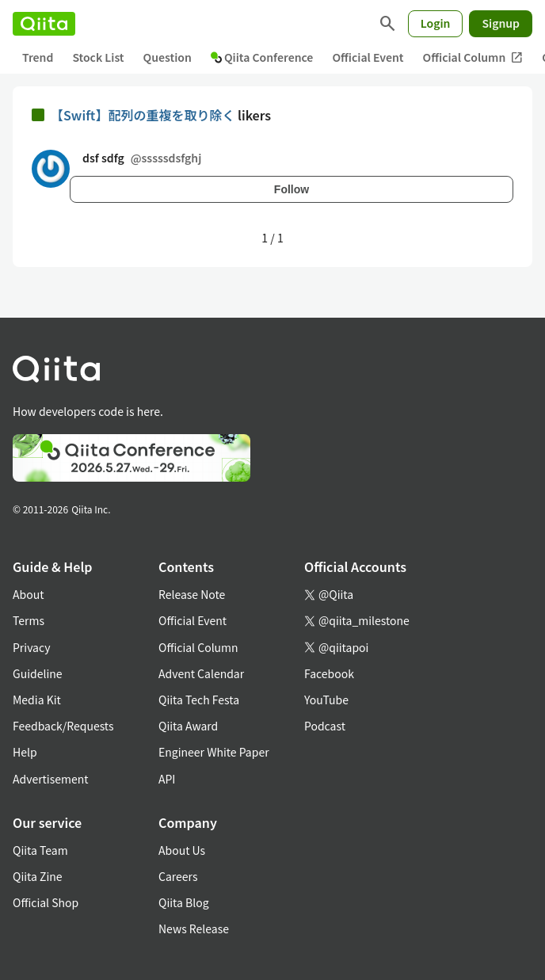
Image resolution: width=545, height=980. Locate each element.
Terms (29, 620)
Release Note (192, 594)
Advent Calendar (201, 673)
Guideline (38, 673)
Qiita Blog (184, 902)
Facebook (329, 673)
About (28, 594)
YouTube (326, 700)
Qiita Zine (38, 876)
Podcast (325, 726)
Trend (38, 57)
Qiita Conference (262, 57)
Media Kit (37, 700)
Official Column (473, 57)
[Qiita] (44, 24)
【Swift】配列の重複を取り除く (144, 115)
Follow (292, 189)
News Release (194, 929)
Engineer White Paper (214, 752)
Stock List (98, 57)
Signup (501, 23)
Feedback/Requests (63, 726)
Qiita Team (40, 850)
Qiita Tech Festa (199, 700)
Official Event (368, 57)
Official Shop (46, 902)
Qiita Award (188, 726)
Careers (178, 876)
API (167, 779)
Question (168, 57)
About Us (182, 850)
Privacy (31, 647)
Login (436, 23)
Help (25, 752)
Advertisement (51, 779)
